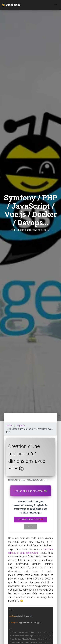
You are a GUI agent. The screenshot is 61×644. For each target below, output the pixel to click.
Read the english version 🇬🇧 (31, 519)
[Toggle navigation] (56, 5)
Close (31, 526)
